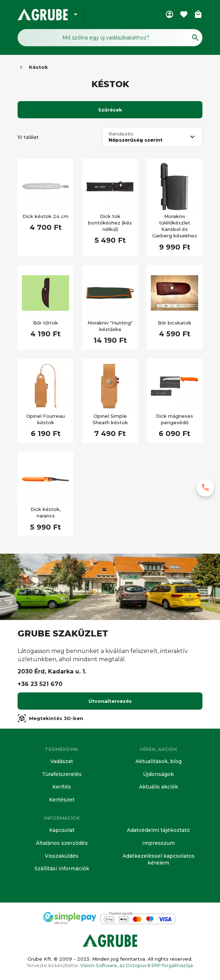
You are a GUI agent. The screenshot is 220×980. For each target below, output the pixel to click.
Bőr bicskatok (174, 323)
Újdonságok (158, 774)
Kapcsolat (62, 830)
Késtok (39, 67)
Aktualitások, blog (159, 761)
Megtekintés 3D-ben (50, 718)
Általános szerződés (62, 843)
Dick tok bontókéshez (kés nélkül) (110, 223)
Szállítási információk (62, 868)
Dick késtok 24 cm (46, 216)
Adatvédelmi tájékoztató (158, 830)
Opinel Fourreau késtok (46, 419)
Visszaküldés (62, 856)
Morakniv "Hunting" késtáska (110, 326)
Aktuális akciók (159, 787)
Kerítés (62, 787)
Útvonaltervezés (110, 701)
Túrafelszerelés (62, 774)
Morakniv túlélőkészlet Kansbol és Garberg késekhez (175, 226)
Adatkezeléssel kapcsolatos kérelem (159, 860)
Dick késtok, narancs (46, 512)
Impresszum (159, 843)
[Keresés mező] (110, 38)
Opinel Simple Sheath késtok (110, 419)
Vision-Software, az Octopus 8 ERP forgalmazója (137, 965)
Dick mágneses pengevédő (174, 419)
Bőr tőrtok (46, 323)
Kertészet (62, 800)
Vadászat (62, 761)
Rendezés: (121, 134)
